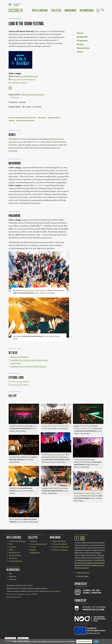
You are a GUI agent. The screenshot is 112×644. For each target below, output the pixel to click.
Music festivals (54, 118)
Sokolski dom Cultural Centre (34, 290)
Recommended (87, 10)
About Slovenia (83, 576)
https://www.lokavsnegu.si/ (24, 80)
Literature (13, 547)
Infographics (35, 553)
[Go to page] (103, 10)
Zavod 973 (15, 97)
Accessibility (98, 11)
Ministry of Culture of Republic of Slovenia (34, 588)
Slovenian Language (60, 550)
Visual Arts (13, 558)
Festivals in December (26, 121)
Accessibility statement (24, 594)
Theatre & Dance (15, 555)
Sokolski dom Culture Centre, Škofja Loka (29, 360)
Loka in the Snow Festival (21, 31)
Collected (56, 10)
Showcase (12, 576)
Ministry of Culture (85, 560)
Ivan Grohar (40, 185)
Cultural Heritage (15, 561)
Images (33, 550)
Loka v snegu (15, 167)
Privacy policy (11, 594)
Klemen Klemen (85, 426)
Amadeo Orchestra (48, 426)
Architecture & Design (17, 541)
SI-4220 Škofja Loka (30, 76)
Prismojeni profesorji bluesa (83, 428)
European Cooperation (61, 547)
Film (10, 544)
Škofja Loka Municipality (33, 95)
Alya (35, 426)
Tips (10, 574)
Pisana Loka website (20, 385)
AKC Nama (36, 142)
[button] (84, 641)
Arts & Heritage (40, 10)
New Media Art (14, 553)
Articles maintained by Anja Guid (23, 118)
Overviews (13, 579)
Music (12, 121)
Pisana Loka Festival (20, 357)
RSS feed (35, 594)
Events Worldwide (59, 541)
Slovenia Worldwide (60, 544)
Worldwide (71, 10)
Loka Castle (16, 363)
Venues (33, 547)
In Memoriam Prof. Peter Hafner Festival (28, 366)
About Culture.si (83, 573)
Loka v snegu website (20, 382)
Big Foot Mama (55, 455)
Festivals (42, 118)
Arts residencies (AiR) (39, 544)
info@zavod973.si (19, 83)
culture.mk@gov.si (55, 591)
